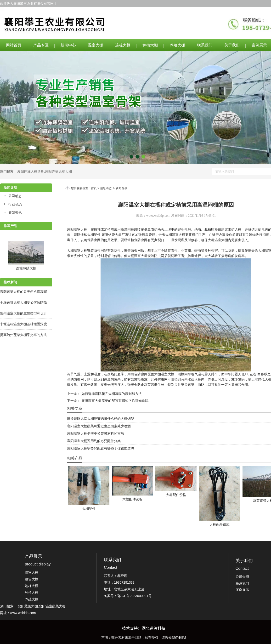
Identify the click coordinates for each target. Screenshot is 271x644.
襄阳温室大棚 (77, 229)
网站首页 (14, 45)
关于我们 (232, 45)
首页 (94, 188)
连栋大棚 (123, 45)
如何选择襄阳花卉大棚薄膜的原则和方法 (111, 394)
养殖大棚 (177, 45)
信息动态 (106, 188)
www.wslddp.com (158, 216)
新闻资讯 (15, 213)
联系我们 (205, 45)
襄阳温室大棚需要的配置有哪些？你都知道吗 (114, 401)
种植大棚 (150, 45)
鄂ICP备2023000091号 (134, 596)
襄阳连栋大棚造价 (31, 171)
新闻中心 (68, 45)
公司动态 (15, 196)
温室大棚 (96, 45)
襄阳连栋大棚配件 (87, 235)
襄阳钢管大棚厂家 (115, 235)
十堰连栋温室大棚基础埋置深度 (23, 324)
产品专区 (41, 45)
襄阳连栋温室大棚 (58, 171)
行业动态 (15, 204)
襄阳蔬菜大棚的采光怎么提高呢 (23, 292)
